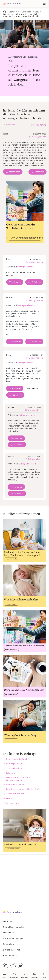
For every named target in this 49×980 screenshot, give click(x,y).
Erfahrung (11, 773)
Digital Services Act (11, 950)
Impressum (8, 921)
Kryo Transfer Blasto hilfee (18, 759)
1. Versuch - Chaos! (15, 768)
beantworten (14, 172)
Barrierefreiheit (10, 956)
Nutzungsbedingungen (13, 938)
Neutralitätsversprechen (14, 927)
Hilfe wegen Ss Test (15, 764)
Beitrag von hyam (27, 415)
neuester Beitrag (38, 125)
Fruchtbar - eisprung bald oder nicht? (23, 789)
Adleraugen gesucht (15, 794)
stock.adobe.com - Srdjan (42, 46)
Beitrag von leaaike (26, 267)
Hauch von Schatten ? (16, 784)
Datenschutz (9, 944)
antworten (16, 282)
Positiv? (9, 798)
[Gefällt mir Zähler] (38, 172)
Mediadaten (8, 933)
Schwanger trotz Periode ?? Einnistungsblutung (18, 779)
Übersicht (11, 125)
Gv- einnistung (13, 803)
